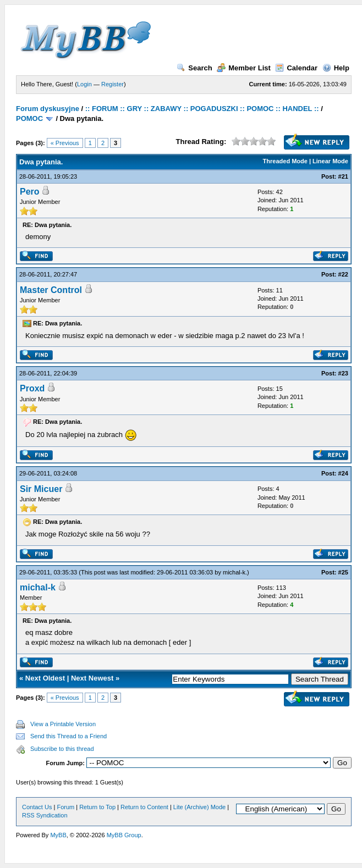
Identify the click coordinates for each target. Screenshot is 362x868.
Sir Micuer (41, 489)
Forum (65, 807)
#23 (343, 373)
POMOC (29, 118)
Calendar (296, 68)
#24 (343, 473)
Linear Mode (330, 161)
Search (194, 68)
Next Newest (92, 678)
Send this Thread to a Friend (68, 736)
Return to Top (97, 807)
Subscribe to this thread (62, 749)
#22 (343, 274)
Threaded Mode (285, 161)
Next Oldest (45, 678)
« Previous (65, 143)
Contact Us (37, 807)
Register (113, 84)
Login (84, 84)
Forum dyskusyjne (48, 109)
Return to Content (144, 807)
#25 (343, 572)
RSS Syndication (45, 815)
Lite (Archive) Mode (199, 807)
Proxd (32, 388)
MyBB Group (124, 835)
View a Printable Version (63, 724)
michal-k (234, 572)
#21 (343, 176)
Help (336, 68)
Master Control (51, 290)
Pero (30, 192)
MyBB (58, 835)
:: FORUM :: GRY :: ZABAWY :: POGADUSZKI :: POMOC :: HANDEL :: (202, 109)
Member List (244, 68)
